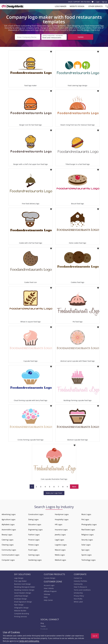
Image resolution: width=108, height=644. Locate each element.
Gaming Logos (34, 555)
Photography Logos (89, 524)
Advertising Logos (9, 514)
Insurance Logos (61, 529)
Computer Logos (8, 560)
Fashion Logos (34, 534)
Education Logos (35, 524)
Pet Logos (85, 519)
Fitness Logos (34, 544)
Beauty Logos (7, 534)
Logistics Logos (61, 544)
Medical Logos (60, 560)
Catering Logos (7, 539)
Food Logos (33, 550)
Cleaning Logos (8, 544)
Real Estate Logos (88, 529)
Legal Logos (59, 539)
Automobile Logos (9, 529)
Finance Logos (34, 539)
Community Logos (9, 550)
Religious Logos (88, 534)
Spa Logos (85, 550)
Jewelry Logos (60, 534)
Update (81, 37)
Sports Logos (86, 555)
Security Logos (87, 539)
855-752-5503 (85, 2)
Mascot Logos (60, 550)
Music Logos (86, 514)
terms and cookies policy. (29, 641)
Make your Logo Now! (54, 493)
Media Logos (60, 555)
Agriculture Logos (9, 519)
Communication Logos (11, 555)
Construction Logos (36, 514)
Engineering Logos (35, 529)
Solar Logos (86, 544)
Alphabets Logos (8, 524)
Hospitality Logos (62, 519)
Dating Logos (33, 519)
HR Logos (59, 524)
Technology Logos (88, 560)
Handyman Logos (62, 514)
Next (74, 486)
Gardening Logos (35, 560)
